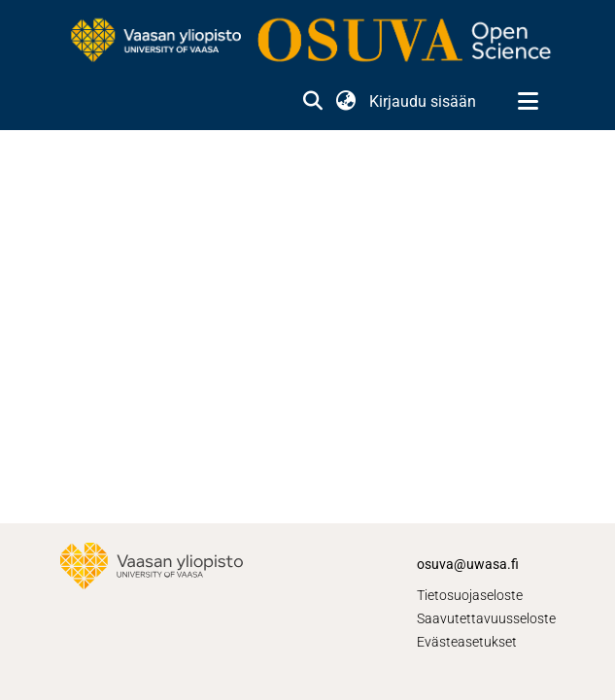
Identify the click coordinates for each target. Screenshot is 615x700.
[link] (308, 42)
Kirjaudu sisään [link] (424, 101)
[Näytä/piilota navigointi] (529, 102)
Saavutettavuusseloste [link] (486, 618)
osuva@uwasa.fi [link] (468, 564)
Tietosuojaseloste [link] (470, 595)
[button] (313, 102)
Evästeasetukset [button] (467, 642)
